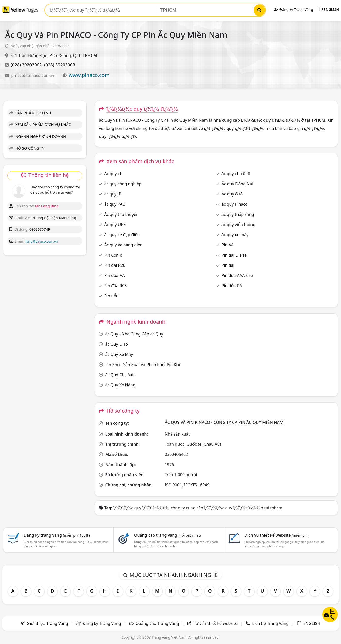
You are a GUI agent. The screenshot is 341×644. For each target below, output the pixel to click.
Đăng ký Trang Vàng (293, 10)
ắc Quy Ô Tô (116, 344)
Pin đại (228, 265)
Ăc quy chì (114, 174)
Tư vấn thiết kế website (216, 623)
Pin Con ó (113, 255)
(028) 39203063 (60, 65)
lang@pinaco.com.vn (42, 241)
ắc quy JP (113, 194)
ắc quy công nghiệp (123, 184)
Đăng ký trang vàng (57, 535)
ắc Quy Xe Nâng (120, 385)
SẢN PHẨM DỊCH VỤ (30, 113)
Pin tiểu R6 (232, 286)
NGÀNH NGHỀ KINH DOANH (38, 136)
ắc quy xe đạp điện (122, 235)
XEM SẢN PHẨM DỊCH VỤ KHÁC (40, 124)
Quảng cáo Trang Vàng (157, 623)
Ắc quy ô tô (232, 194)
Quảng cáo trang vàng (167, 535)
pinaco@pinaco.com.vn (34, 75)
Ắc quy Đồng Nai (237, 184)
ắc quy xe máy (235, 235)
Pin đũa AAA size (237, 275)
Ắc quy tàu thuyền (121, 214)
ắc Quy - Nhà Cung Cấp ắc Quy (134, 334)
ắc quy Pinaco (235, 204)
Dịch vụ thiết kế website (277, 535)
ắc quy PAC (114, 204)
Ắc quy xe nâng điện (123, 245)
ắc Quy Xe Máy (119, 354)
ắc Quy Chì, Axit (120, 375)
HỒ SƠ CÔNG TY (27, 148)
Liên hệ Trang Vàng (270, 623)
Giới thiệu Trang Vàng (48, 623)
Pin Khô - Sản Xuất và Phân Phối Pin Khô (143, 365)
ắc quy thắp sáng (238, 214)
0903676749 (40, 229)
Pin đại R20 (115, 265)
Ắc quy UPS (115, 225)
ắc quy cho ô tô (236, 174)
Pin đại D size (234, 255)
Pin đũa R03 (115, 286)
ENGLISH (329, 10)
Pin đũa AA (114, 275)
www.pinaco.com (89, 75)
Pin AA (228, 245)
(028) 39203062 (26, 65)
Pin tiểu (111, 296)
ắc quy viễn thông (238, 225)
